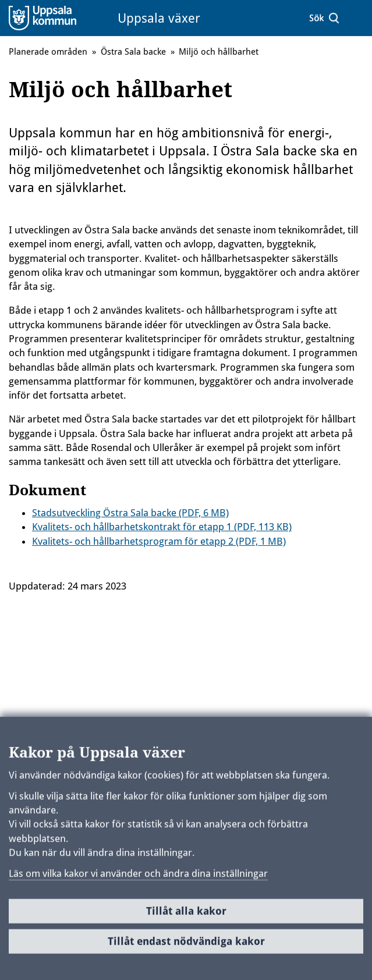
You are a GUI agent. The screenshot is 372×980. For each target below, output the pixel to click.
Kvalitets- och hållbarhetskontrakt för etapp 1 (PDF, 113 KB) (162, 527)
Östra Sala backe (133, 52)
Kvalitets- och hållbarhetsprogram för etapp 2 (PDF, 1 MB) (159, 541)
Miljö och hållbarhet (219, 52)
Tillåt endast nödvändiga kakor (186, 945)
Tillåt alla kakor (186, 915)
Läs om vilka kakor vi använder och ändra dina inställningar (138, 878)
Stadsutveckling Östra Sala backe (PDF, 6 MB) (130, 513)
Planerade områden (48, 52)
